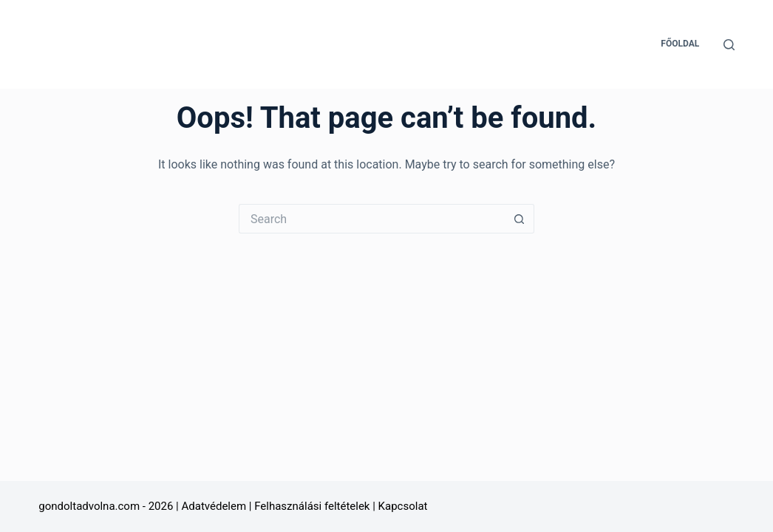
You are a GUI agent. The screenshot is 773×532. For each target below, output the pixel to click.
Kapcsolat (403, 506)
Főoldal (680, 44)
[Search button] (520, 219)
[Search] (729, 45)
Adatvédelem (214, 506)
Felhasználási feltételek (312, 506)
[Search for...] (372, 219)
